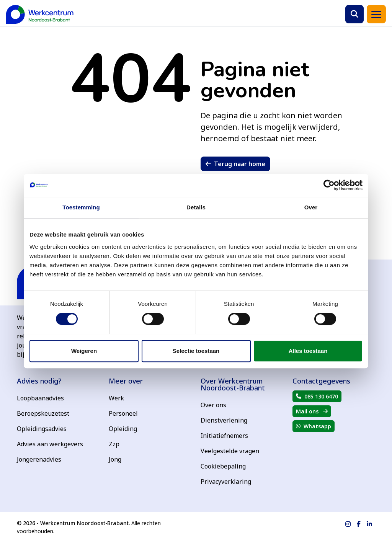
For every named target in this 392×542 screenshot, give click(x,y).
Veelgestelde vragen (230, 451)
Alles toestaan (308, 351)
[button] (354, 14)
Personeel (123, 413)
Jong (115, 459)
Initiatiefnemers (224, 436)
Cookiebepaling (223, 466)
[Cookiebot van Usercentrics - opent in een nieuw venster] (329, 185)
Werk (116, 398)
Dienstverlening (224, 420)
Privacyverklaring (226, 482)
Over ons (213, 405)
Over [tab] (311, 207)
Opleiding (123, 429)
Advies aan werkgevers (50, 444)
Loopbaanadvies (40, 398)
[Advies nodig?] (58, 381)
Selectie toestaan (196, 351)
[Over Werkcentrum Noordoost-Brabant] (242, 384)
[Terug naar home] (40, 14)
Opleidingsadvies (42, 429)
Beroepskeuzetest (43, 413)
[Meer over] (150, 381)
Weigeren (84, 351)
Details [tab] (196, 207)
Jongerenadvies (39, 459)
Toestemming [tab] (81, 207)
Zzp (114, 444)
